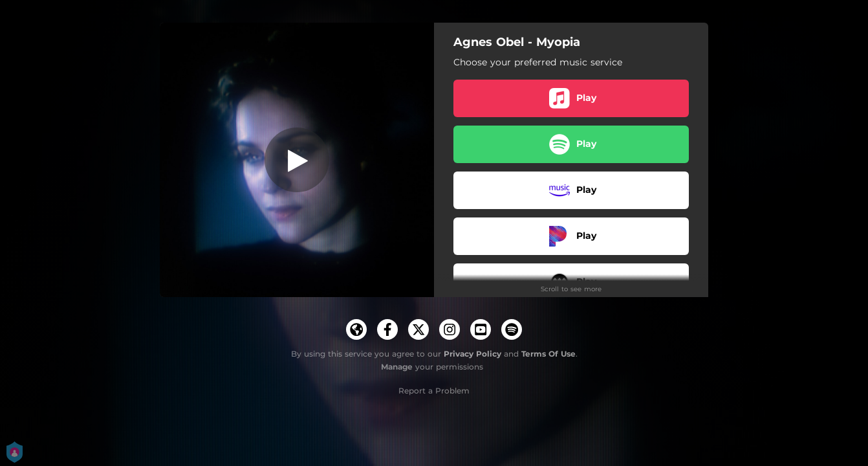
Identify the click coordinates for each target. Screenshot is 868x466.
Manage (397, 367)
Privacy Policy (472, 354)
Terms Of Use (548, 354)
